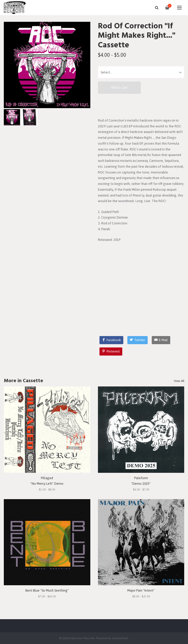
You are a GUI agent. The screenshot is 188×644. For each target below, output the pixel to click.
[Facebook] (111, 340)
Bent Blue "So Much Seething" (47, 590)
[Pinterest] (111, 352)
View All (179, 381)
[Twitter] (138, 340)
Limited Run (120, 638)
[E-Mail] (161, 340)
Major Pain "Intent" (141, 590)
